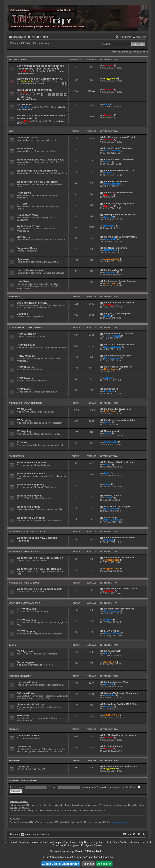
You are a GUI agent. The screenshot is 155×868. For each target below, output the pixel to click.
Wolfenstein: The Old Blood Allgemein (40, 589)
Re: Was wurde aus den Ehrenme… (122, 766)
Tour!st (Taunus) (113, 336)
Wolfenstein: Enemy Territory (25, 403)
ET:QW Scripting (27, 631)
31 (54, 95)
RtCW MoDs (24, 389)
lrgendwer (109, 391)
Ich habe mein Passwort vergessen (99, 787)
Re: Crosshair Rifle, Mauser (118, 367)
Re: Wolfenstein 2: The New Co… (121, 159)
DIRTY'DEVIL (111, 250)
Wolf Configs (111, 517)
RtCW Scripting (26, 367)
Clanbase (22, 314)
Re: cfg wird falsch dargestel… (120, 420)
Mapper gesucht (112, 431)
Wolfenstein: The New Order (24, 552)
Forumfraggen (25, 662)
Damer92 (109, 684)
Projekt (108, 464)
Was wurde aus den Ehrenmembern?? (40, 79)
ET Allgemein (25, 409)
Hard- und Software (20, 676)
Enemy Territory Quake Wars (25, 603)
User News (23, 281)
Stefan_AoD (27, 81)
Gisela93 (109, 706)
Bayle (107, 473)
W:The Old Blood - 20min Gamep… (122, 589)
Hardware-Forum (27, 682)
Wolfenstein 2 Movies (29, 496)
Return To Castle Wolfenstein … (120, 193)
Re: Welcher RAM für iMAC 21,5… (121, 704)
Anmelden (14, 781)
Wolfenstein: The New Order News (37, 182)
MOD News (23, 237)
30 (49, 95)
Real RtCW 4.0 (111, 389)
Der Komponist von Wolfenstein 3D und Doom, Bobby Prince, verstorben (40, 67)
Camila (108, 162)
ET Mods (22, 442)
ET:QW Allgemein (27, 609)
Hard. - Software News (30, 270)
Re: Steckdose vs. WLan (116, 682)
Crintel (108, 173)
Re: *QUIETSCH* (112, 651)
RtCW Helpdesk (26, 345)
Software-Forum (26, 693)
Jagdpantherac (112, 259)
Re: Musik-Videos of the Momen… (121, 735)
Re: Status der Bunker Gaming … (121, 281)
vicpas (108, 378)
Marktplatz (23, 715)
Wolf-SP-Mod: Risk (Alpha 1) (118, 506)
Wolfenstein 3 (25, 149)
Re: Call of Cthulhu (114, 746)
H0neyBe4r (110, 226)
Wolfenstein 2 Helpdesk (31, 473)
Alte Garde (38, 84)
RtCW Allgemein (26, 334)
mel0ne (108, 433)
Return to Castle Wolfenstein (25, 328)
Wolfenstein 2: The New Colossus (27, 532)
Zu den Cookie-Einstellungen (61, 864)
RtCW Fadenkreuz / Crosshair (119, 334)
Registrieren (29, 781)
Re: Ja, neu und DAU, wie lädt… (120, 345)
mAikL (108, 316)
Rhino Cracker (111, 283)
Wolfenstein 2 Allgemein (31, 462)
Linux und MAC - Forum (31, 704)
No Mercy (25, 71)
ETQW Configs (111, 631)
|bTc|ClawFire (111, 442)
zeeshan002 (110, 239)
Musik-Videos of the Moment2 (34, 90)
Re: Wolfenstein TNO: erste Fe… (120, 558)
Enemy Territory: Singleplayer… (120, 204)
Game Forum (24, 747)
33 (62, 95)
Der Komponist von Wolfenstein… (121, 137)
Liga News (23, 259)
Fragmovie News (27, 248)
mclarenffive (111, 272)
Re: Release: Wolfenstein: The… (120, 170)
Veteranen (26, 84)
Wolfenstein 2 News (29, 226)
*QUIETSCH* (24, 104)
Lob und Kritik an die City (32, 303)
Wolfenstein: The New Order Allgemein (40, 558)
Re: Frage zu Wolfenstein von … (120, 462)
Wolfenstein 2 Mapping (30, 485)
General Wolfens (113, 520)
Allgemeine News (25, 73)
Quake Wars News (28, 215)
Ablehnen (88, 864)
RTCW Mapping (26, 356)
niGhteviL (109, 305)
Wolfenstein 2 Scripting (31, 518)
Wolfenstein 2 (16, 456)
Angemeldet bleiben (129, 787)
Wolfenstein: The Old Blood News (37, 171)
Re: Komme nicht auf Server (118, 356)
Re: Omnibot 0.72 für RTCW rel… (121, 237)
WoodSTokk (110, 662)
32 (58, 95)
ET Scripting (24, 420)
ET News (22, 204)
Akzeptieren (104, 864)
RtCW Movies (25, 378)
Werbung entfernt (113, 495)
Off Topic (25, 97)
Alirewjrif (109, 498)
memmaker (110, 695)
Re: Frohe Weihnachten (116, 181)
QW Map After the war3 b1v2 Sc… (121, 215)
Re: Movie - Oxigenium (115, 248)
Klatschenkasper (113, 347)
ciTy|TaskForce (112, 560)
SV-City (63, 107)
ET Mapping (24, 431)
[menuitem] (31, 37)
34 (66, 95)
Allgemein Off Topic (27, 99)
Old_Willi (109, 540)
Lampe (108, 422)
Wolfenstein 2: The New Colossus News (40, 160)
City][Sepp (26, 107)
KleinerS (109, 217)
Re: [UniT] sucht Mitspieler (117, 314)
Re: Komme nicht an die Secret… (121, 538)
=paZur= (108, 620)
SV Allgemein (25, 109)
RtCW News (23, 123)
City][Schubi (111, 78)
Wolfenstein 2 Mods (29, 507)
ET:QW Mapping (26, 620)
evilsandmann (119, 822)
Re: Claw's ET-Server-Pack (117, 409)
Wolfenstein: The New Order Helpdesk (40, 569)
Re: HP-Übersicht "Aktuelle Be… (120, 302)
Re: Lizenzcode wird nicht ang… (120, 609)
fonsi (107, 104)
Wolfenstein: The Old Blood (24, 583)
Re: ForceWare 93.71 (114, 270)
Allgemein (14, 297)
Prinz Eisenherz (112, 151)
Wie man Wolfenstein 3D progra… (121, 693)
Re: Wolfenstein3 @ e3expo (118, 148)
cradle (107, 484)
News (62, 71)
